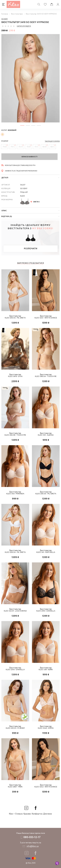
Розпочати (31, 249)
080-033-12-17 (32, 837)
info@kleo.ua (33, 846)
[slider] (8, 26)
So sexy (5, 19)
